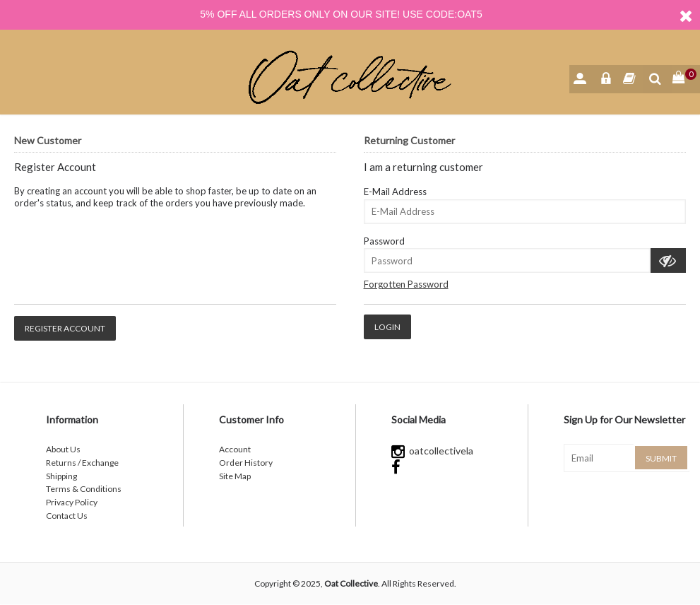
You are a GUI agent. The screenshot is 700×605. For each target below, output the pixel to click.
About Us (63, 449)
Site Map (235, 476)
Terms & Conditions (84, 489)
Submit (661, 458)
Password (384, 241)
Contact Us (67, 516)
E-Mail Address (395, 192)
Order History (246, 463)
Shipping (61, 476)
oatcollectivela (432, 451)
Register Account (65, 328)
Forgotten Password (406, 284)
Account (235, 449)
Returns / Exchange (82, 463)
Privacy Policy (72, 502)
